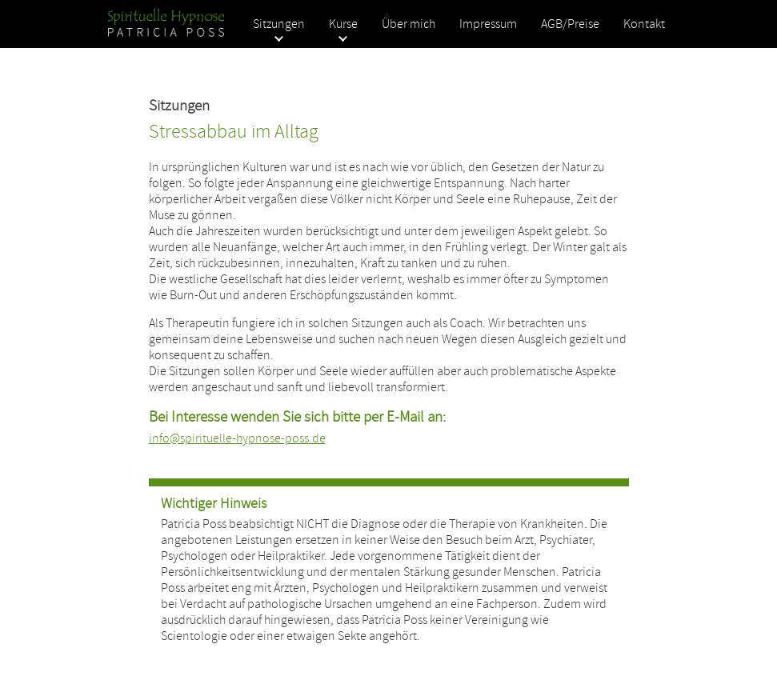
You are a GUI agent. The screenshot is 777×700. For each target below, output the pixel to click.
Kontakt (644, 24)
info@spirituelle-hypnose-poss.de (237, 438)
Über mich (409, 24)
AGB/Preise (570, 24)
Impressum (488, 24)
